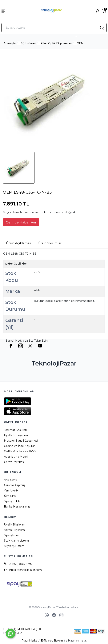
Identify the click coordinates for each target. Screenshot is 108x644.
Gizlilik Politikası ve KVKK (20, 451)
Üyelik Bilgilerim (15, 525)
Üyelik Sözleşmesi (16, 435)
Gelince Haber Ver (21, 222)
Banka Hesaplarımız (17, 507)
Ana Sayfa (11, 480)
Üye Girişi (10, 496)
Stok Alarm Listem (16, 541)
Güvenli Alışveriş (15, 485)
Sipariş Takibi (12, 501)
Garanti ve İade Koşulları (20, 446)
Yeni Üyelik (11, 491)
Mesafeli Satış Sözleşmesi (21, 441)
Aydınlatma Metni (16, 457)
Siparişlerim (12, 535)
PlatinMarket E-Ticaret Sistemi (42, 641)
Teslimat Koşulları (15, 430)
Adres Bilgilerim (14, 530)
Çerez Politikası (14, 462)
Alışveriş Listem (14, 546)
